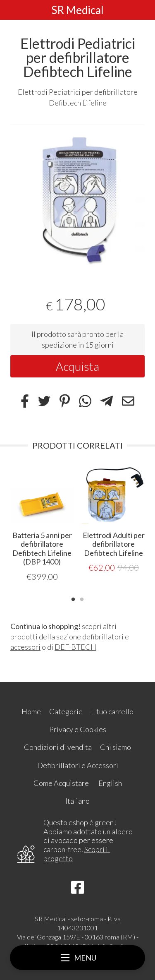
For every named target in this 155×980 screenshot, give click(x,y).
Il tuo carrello (112, 711)
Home (31, 711)
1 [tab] (73, 598)
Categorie (66, 711)
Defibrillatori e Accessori (78, 765)
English (110, 783)
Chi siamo (116, 747)
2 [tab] (82, 598)
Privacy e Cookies (78, 729)
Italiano (77, 801)
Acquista (77, 366)
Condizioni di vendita (58, 747)
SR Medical (77, 10)
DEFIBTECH (75, 647)
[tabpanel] (77, 196)
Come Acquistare (61, 783)
